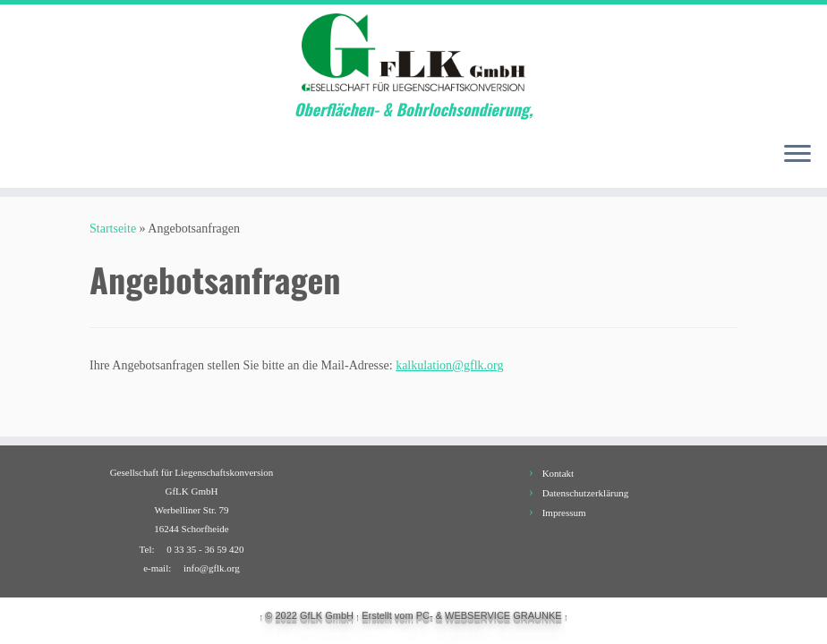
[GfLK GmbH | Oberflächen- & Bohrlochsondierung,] (413, 52)
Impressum (564, 513)
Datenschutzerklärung (586, 493)
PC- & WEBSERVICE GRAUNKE (489, 615)
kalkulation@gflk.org (449, 365)
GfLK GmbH (327, 615)
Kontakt (558, 473)
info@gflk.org (212, 568)
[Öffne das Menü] (797, 156)
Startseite (113, 229)
